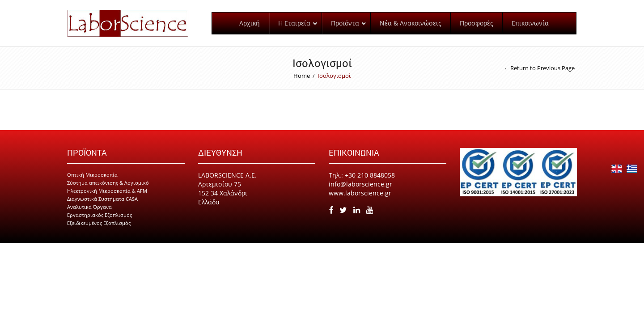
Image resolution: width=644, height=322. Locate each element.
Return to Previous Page (542, 76)
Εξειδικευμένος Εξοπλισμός (99, 231)
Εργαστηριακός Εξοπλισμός (100, 223)
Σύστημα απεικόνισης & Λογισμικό (108, 191)
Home (302, 84)
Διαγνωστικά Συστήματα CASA (102, 207)
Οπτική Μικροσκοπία (92, 183)
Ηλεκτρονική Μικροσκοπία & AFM (107, 199)
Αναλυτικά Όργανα (89, 215)
